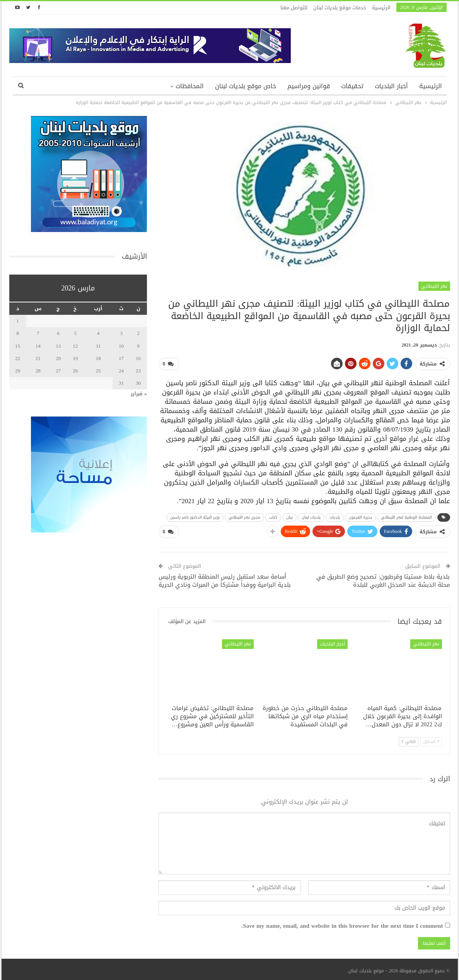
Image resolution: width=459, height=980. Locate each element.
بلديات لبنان (311, 516)
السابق (431, 738)
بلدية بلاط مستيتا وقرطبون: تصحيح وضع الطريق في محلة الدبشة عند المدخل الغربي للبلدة (383, 578)
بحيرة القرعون (360, 516)
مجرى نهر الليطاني (244, 516)
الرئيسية (381, 8)
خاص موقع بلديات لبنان (246, 86)
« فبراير (139, 394)
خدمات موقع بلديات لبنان (340, 8)
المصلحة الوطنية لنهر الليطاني (406, 516)
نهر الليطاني (434, 286)
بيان (289, 516)
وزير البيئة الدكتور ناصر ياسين (195, 516)
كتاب (273, 516)
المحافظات (190, 86)
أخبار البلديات (391, 86)
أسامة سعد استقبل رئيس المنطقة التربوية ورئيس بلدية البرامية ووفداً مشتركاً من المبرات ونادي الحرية (225, 578)
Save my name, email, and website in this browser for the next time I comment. (342, 924)
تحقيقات (352, 86)
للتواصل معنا (294, 8)
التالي (409, 738)
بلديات (335, 516)
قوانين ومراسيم (309, 86)
